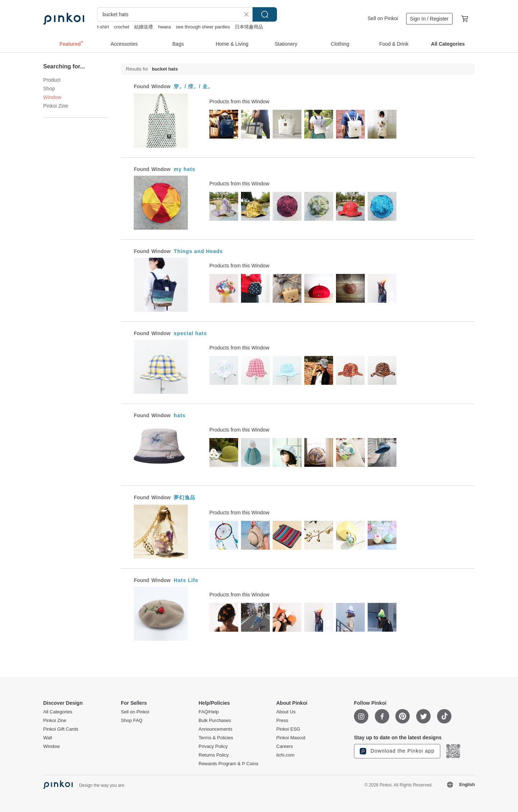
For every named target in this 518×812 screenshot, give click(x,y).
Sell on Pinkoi (383, 18)
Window (51, 746)
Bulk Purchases (215, 721)
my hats (185, 169)
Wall (48, 738)
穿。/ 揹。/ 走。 (194, 86)
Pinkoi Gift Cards (61, 729)
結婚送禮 (144, 27)
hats (180, 415)
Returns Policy (214, 755)
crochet (122, 27)
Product (52, 80)
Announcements (215, 729)
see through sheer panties (203, 27)
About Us (286, 712)
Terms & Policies (216, 738)
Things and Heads (198, 251)
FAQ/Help (209, 712)
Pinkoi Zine (56, 106)
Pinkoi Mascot (291, 738)
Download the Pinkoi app (397, 751)
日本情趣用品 (249, 27)
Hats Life (186, 580)
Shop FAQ (132, 721)
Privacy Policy (213, 746)
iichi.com (285, 755)
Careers (285, 746)
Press (282, 721)
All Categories (58, 712)
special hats (190, 333)
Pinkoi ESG (288, 729)
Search (265, 14)
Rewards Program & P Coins (228, 764)
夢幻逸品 (185, 497)
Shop (49, 89)
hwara (164, 27)
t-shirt (103, 27)
